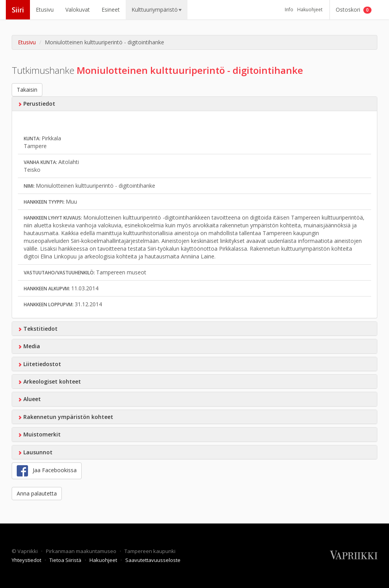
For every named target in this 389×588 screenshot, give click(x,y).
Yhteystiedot (27, 560)
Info (289, 10)
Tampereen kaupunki (150, 551)
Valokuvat (78, 10)
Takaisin (27, 90)
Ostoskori (354, 10)
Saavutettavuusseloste (153, 560)
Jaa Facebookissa (47, 471)
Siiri (18, 10)
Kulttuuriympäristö (157, 10)
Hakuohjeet (310, 10)
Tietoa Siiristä (66, 560)
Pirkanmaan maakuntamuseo (82, 551)
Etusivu (45, 10)
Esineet (111, 10)
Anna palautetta (37, 493)
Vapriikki (28, 551)
